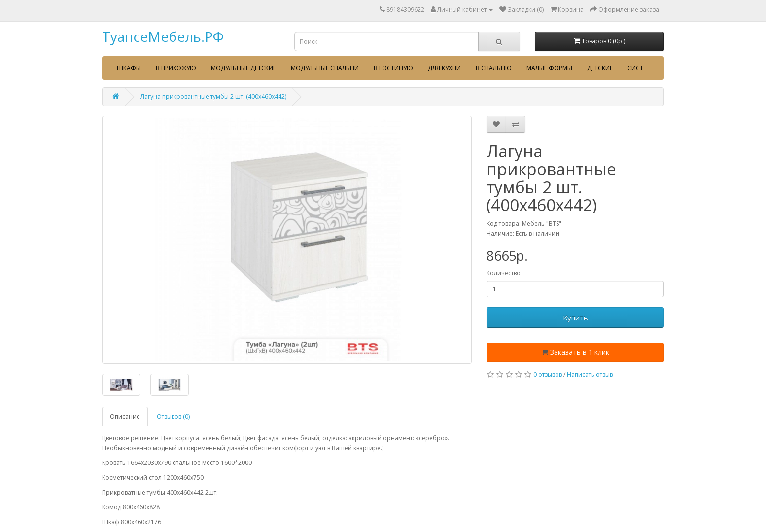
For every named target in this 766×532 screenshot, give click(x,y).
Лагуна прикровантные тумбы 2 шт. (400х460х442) (213, 96)
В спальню (494, 68)
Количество (504, 273)
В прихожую (176, 68)
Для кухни (444, 68)
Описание (125, 416)
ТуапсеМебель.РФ (163, 36)
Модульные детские (244, 68)
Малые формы (549, 68)
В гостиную (393, 68)
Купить (575, 318)
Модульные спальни (325, 68)
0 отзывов (548, 374)
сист (635, 68)
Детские (600, 68)
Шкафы (129, 68)
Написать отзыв (590, 374)
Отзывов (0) (173, 416)
